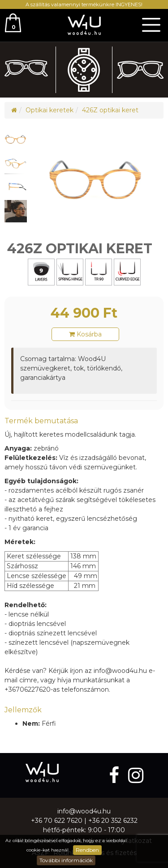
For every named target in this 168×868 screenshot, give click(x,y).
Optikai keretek (50, 110)
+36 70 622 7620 (57, 821)
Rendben (87, 850)
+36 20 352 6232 (113, 821)
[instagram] (136, 775)
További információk (66, 860)
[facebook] (116, 775)
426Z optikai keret (110, 110)
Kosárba (85, 334)
